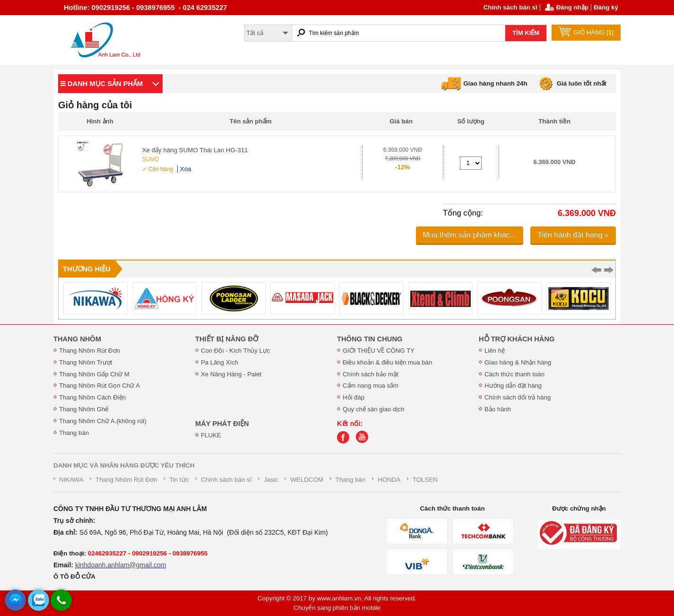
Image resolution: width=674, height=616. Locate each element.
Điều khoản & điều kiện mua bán (387, 362)
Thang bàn (74, 433)
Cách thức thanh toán (514, 374)
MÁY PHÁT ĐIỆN (222, 424)
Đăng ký (606, 7)
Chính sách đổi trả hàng (518, 397)
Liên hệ (495, 351)
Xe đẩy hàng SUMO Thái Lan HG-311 (195, 150)
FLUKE (211, 435)
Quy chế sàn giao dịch (373, 409)
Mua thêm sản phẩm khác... (470, 235)
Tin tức (179, 480)
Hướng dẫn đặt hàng (513, 386)
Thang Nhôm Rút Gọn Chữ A (99, 386)
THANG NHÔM (77, 339)
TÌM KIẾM (526, 33)
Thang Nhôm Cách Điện (92, 397)
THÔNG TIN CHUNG (370, 339)
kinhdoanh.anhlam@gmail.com (121, 565)
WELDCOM (307, 480)
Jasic (271, 480)
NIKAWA (71, 480)
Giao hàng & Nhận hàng (518, 362)
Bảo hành (498, 409)
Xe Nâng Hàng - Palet (231, 374)
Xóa (186, 169)
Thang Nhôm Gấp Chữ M (94, 374)
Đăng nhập (572, 7)
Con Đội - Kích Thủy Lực (235, 351)
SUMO (151, 159)
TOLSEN (425, 480)
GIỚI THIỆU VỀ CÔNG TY (379, 351)
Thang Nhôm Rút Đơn (90, 351)
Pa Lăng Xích (220, 362)
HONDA (389, 480)
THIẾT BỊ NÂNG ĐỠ (227, 339)
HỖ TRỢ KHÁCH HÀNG (517, 339)
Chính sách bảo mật (370, 374)
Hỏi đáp (354, 397)
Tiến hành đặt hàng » (573, 235)
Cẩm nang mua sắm (371, 386)
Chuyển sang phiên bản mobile (337, 608)
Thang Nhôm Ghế (84, 409)
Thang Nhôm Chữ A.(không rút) (103, 421)
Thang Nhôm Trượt (86, 362)
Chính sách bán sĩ (510, 7)
